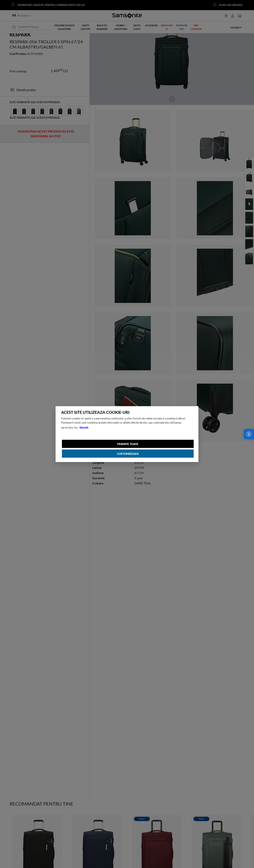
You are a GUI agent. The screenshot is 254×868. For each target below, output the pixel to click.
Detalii (84, 427)
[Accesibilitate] (249, 434)
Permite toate (128, 444)
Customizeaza (128, 453)
